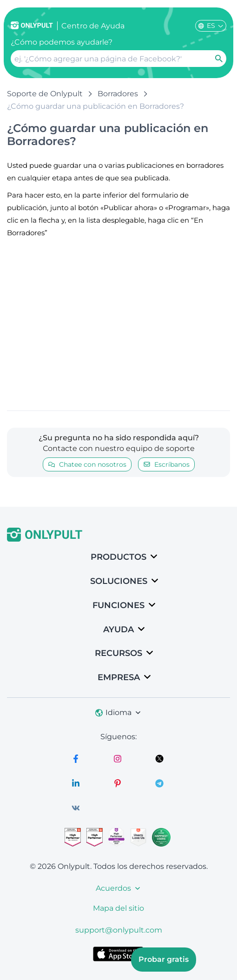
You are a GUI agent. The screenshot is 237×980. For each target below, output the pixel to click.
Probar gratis (164, 959)
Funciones (118, 605)
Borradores (118, 94)
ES (211, 26)
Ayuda (118, 629)
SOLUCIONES (119, 581)
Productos (118, 557)
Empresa (119, 677)
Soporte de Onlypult (45, 94)
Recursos (118, 653)
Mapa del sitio (118, 908)
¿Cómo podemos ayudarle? (62, 42)
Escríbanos (166, 464)
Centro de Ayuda (93, 26)
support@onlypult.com (119, 930)
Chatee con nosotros (87, 464)
